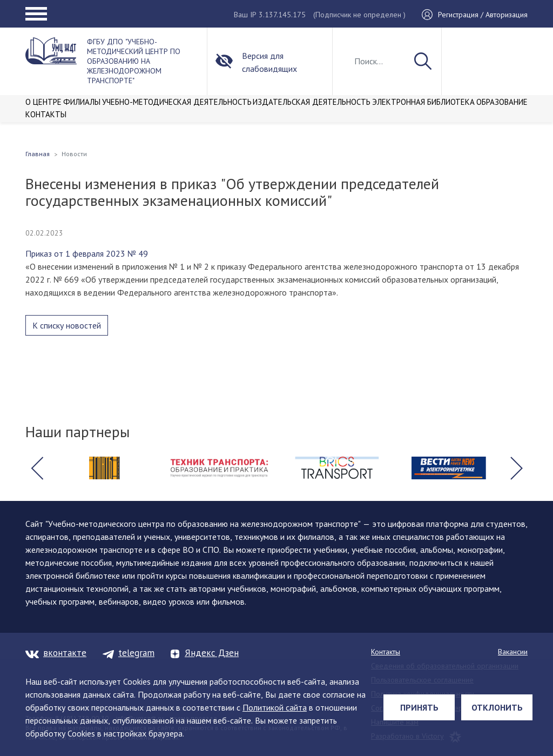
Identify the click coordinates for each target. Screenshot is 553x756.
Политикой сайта (275, 707)
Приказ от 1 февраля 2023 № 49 (87, 253)
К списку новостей (67, 325)
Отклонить (497, 707)
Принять (419, 707)
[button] (37, 468)
